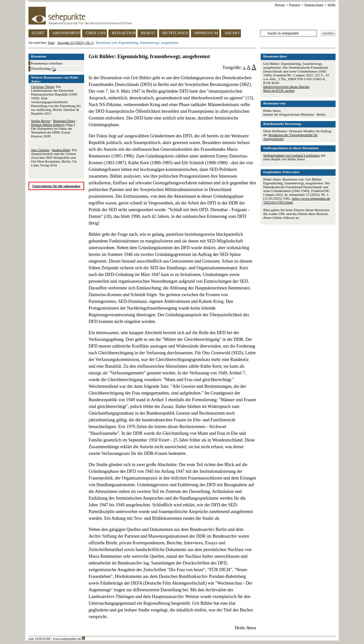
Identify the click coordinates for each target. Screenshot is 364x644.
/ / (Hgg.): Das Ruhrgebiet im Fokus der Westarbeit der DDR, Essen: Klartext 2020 (54, 128)
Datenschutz (314, 5)
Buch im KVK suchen (279, 90)
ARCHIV (232, 33)
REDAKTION (124, 33)
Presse (280, 5)
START (38, 33)
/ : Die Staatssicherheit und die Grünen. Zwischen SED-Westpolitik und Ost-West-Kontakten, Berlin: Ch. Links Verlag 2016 (54, 157)
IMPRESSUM (206, 33)
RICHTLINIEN (175, 33)
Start (51, 42)
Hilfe (332, 5)
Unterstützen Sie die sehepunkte (56, 186)
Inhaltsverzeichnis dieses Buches (286, 87)
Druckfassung (44, 69)
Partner (295, 5)
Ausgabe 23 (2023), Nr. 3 (75, 42)
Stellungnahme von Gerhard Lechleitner (292, 155)
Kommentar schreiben (47, 63)
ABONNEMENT (66, 33)
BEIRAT (148, 33)
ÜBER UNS (96, 33)
